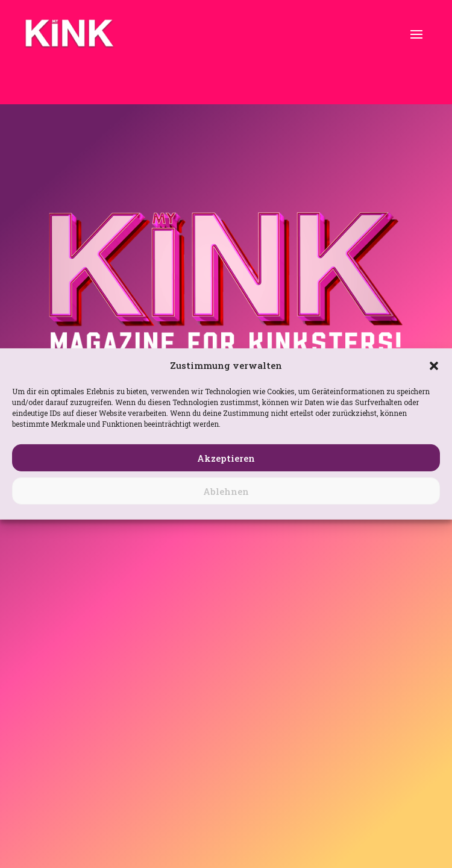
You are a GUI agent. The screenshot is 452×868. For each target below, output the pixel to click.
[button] (434, 366)
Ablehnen (226, 491)
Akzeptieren (226, 458)
